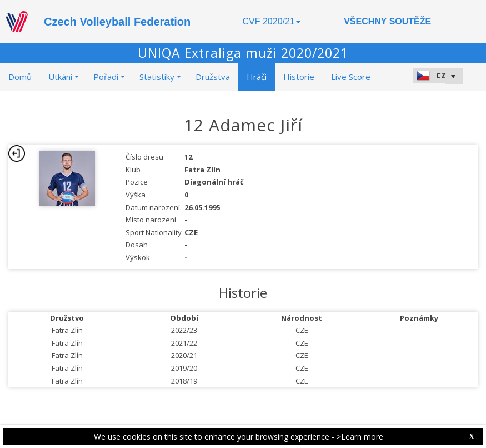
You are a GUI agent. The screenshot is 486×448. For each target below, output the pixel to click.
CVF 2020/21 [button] (272, 21)
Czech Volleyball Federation (117, 22)
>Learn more (360, 437)
